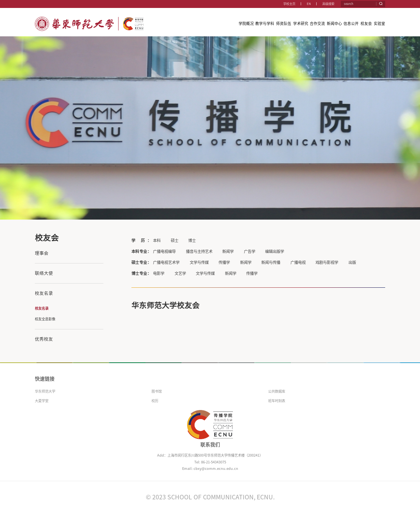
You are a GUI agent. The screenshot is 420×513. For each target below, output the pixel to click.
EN (309, 4)
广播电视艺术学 (166, 262)
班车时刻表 (277, 401)
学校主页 (289, 4)
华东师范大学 (45, 391)
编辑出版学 (275, 251)
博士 (192, 240)
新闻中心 (334, 23)
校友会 (366, 23)
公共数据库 (277, 391)
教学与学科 (265, 23)
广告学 (250, 251)
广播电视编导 (164, 251)
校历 (155, 401)
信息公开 (351, 23)
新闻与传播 (271, 262)
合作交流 (317, 23)
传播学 (224, 262)
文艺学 (180, 273)
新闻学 (228, 251)
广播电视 (298, 262)
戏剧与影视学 (327, 262)
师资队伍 (284, 23)
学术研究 (301, 23)
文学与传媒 (199, 262)
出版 (352, 262)
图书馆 (157, 391)
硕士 (175, 240)
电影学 (159, 273)
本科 (157, 240)
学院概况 (246, 23)
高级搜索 (328, 4)
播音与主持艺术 (199, 251)
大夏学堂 (42, 401)
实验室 (379, 23)
